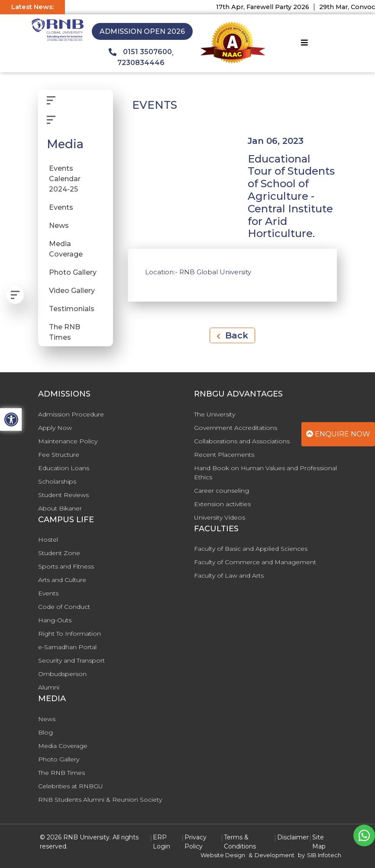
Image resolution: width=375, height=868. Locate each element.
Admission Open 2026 (142, 31)
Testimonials (72, 309)
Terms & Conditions (240, 842)
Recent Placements (224, 455)
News (59, 226)
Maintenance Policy (68, 441)
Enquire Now (338, 434)
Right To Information (70, 634)
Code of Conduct (64, 607)
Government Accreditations (236, 428)
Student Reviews (63, 495)
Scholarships (57, 481)
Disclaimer (293, 837)
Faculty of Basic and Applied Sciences (251, 549)
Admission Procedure (71, 414)
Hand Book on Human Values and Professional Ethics (265, 473)
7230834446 (141, 63)
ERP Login (162, 842)
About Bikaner (60, 508)
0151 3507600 (140, 52)
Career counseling (221, 491)
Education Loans (64, 468)
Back (232, 335)
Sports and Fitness (66, 566)
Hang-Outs (55, 620)
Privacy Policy (196, 842)
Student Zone (59, 553)
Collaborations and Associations (242, 441)
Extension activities (222, 504)
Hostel (48, 540)
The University (215, 414)
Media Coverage (66, 249)
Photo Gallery (73, 272)
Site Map (319, 842)
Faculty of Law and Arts (229, 575)
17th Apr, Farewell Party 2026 (268, 7)
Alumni (49, 687)
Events (61, 207)
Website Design (223, 855)
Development (275, 855)
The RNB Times (65, 332)
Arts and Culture (62, 580)
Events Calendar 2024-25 (65, 179)
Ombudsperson (62, 674)
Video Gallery (72, 291)
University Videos (220, 517)
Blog (45, 732)
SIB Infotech (324, 855)
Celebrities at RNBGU (71, 786)
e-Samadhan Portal (67, 647)
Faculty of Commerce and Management (255, 562)
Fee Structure (59, 455)
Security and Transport (71, 660)
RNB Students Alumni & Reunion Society (100, 800)
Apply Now (55, 428)
